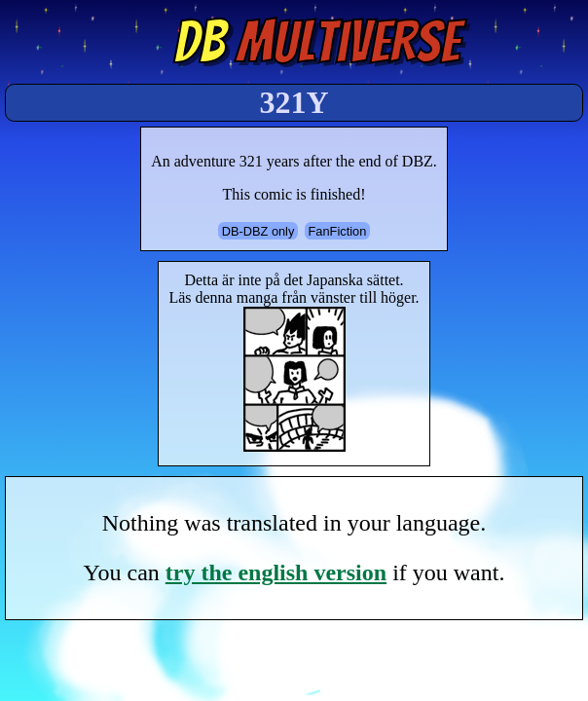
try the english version (276, 572)
